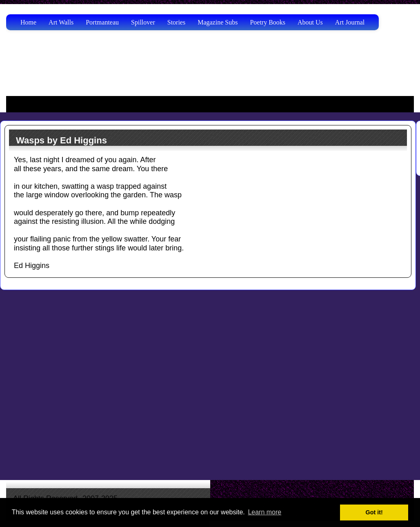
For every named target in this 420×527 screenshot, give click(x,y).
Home (28, 22)
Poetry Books (268, 22)
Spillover (143, 22)
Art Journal (350, 22)
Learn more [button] (264, 512)
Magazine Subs (218, 22)
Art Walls (61, 22)
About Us (310, 22)
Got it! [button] (374, 512)
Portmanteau (102, 22)
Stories (176, 22)
